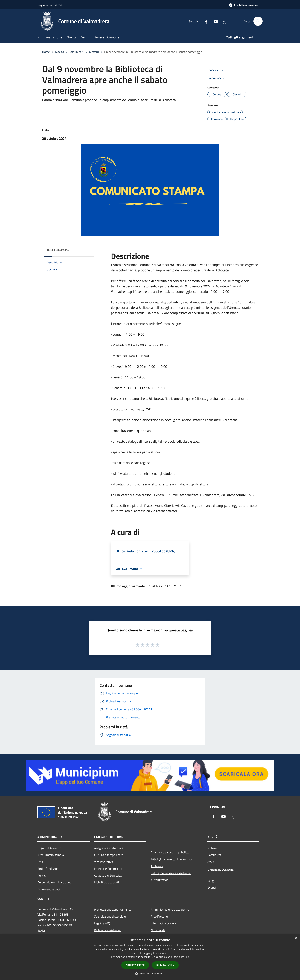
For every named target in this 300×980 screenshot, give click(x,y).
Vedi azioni (217, 78)
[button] (150, 974)
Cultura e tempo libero (109, 855)
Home (46, 52)
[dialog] (150, 957)
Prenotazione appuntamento (113, 909)
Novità (60, 52)
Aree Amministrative (51, 855)
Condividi (217, 70)
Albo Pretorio (159, 916)
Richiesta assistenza (107, 930)
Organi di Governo (49, 848)
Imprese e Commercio (108, 869)
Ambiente (157, 866)
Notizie (212, 848)
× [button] (296, 938)
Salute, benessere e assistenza (171, 873)
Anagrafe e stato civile (109, 848)
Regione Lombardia (50, 5)
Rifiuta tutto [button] (165, 965)
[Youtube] (214, 21)
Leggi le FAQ (102, 923)
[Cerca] (258, 21)
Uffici (41, 862)
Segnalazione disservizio (110, 916)
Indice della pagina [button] (58, 250)
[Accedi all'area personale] (243, 5)
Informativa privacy (163, 923)
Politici (42, 875)
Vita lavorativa (104, 862)
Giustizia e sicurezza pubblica (170, 852)
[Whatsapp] (224, 21)
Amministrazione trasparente (170, 909)
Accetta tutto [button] (135, 965)
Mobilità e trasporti (107, 882)
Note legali (158, 930)
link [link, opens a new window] (187, 957)
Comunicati (76, 52)
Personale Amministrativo (54, 882)
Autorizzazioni (160, 880)
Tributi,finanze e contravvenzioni (172, 859)
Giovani (94, 52)
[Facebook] (205, 21)
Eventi (212, 888)
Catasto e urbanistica (108, 875)
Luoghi (212, 881)
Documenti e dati (49, 889)
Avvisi (211, 862)
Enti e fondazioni (48, 869)
